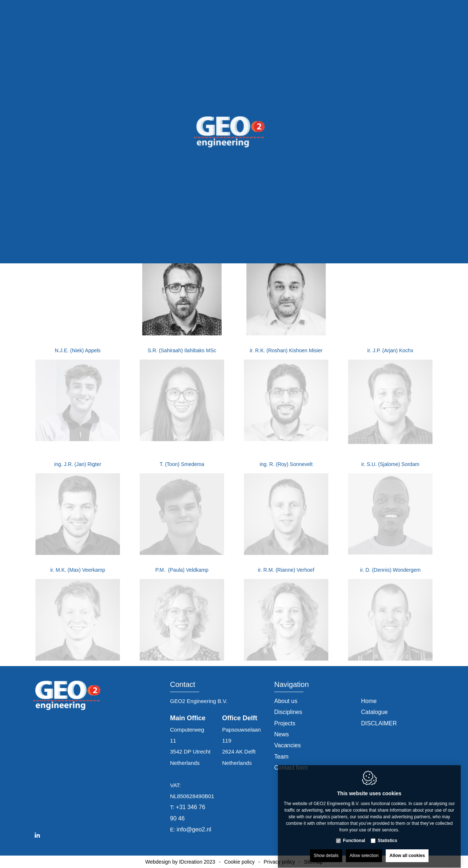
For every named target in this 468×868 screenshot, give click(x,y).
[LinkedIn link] (37, 835)
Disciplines (288, 712)
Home (369, 701)
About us (286, 701)
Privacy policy (279, 862)
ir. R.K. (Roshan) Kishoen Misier (286, 350)
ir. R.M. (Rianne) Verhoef (286, 570)
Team (281, 757)
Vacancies (288, 745)
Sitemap (313, 862)
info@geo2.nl (194, 829)
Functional (354, 834)
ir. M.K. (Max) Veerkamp (78, 570)
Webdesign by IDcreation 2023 (180, 862)
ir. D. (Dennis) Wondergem (390, 570)
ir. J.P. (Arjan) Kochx (390, 350)
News (282, 734)
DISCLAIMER (379, 723)
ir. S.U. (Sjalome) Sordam (390, 464)
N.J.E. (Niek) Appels (78, 350)
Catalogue (375, 712)
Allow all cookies (407, 849)
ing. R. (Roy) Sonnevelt (286, 464)
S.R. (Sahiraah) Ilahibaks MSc (182, 350)
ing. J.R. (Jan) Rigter (78, 464)
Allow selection (364, 849)
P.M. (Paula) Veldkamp (182, 570)
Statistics (387, 834)
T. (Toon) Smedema (182, 464)
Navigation (292, 685)
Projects (285, 723)
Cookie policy (239, 862)
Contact (183, 685)
